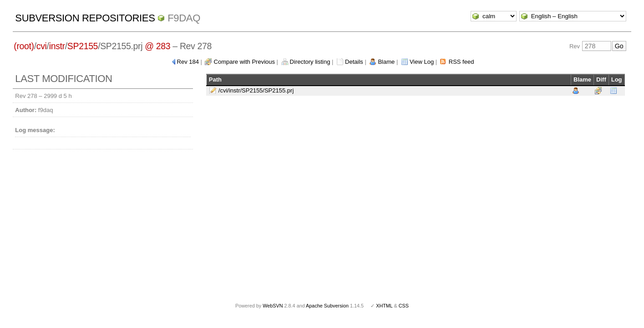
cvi (42, 46)
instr (57, 46)
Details (354, 62)
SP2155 (83, 46)
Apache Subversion (327, 306)
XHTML (384, 306)
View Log (422, 62)
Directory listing (310, 62)
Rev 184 (188, 62)
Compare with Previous (244, 62)
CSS (404, 306)
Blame (386, 62)
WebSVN (273, 306)
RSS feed (461, 62)
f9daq (184, 18)
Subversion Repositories (85, 18)
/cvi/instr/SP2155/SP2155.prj (256, 90)
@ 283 (157, 46)
